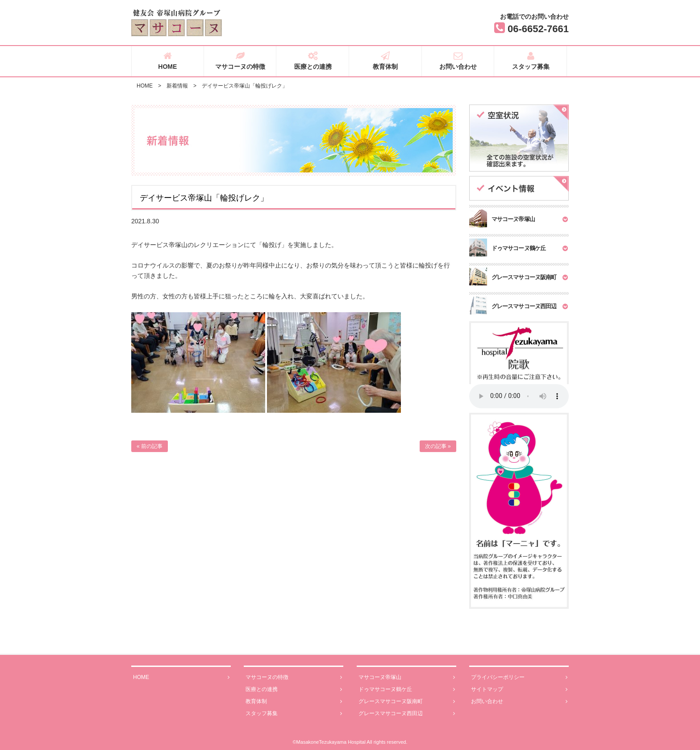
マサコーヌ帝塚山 (407, 677)
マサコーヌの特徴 (240, 61)
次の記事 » (438, 446)
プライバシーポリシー (519, 677)
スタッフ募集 (531, 61)
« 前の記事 (150, 446)
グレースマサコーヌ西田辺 (407, 714)
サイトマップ (519, 689)
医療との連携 (313, 61)
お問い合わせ (458, 61)
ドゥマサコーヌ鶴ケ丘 (407, 689)
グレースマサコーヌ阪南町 (407, 702)
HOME (168, 61)
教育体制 (385, 61)
